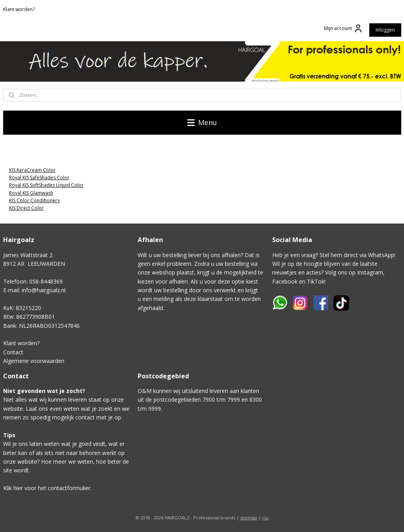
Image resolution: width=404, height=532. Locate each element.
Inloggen (385, 30)
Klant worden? (19, 9)
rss (265, 518)
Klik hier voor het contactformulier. (47, 488)
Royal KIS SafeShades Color (39, 178)
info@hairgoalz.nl (44, 290)
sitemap (249, 518)
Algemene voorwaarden (34, 361)
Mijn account (343, 28)
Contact (13, 352)
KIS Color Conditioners (34, 200)
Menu (202, 122)
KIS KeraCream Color (32, 170)
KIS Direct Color (26, 208)
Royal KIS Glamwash (31, 193)
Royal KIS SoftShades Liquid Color (46, 185)
